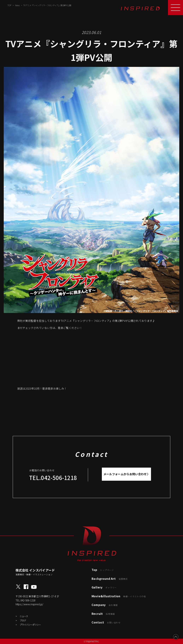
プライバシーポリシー (30, 625)
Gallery (104, 587)
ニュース (24, 616)
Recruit (103, 614)
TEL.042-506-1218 (53, 478)
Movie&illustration (119, 596)
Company (105, 605)
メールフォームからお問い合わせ (125, 474)
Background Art (110, 579)
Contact (106, 622)
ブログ (23, 620)
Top (103, 570)
